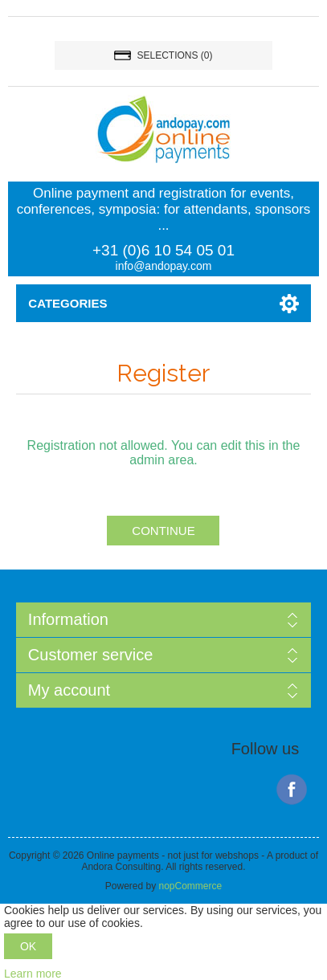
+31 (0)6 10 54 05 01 (163, 250)
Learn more (33, 974)
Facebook (292, 790)
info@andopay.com (164, 266)
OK (28, 946)
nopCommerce (190, 886)
